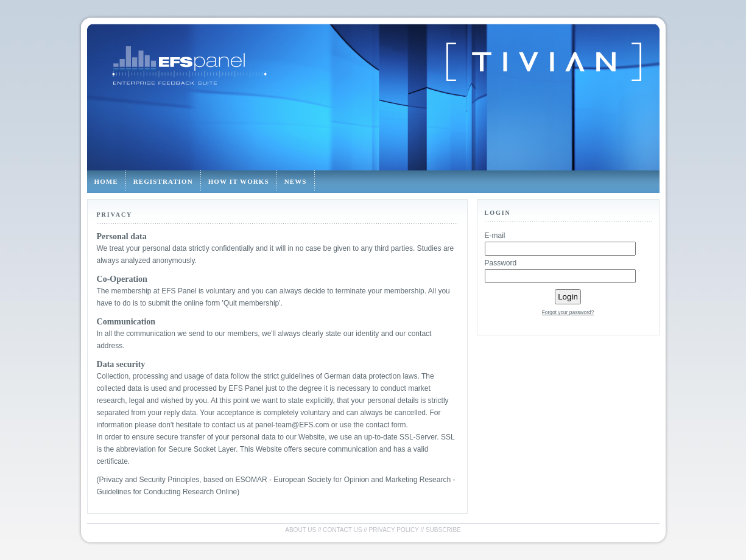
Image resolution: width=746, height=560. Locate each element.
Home (106, 181)
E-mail (495, 236)
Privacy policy (394, 530)
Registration (163, 181)
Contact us (342, 530)
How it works (239, 181)
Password (501, 263)
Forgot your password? (568, 312)
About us (301, 530)
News (296, 181)
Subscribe (443, 530)
